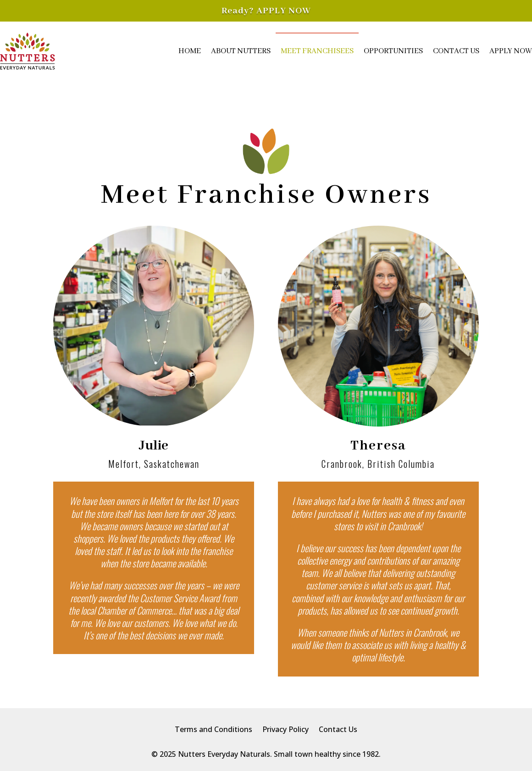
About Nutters (241, 51)
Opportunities (393, 51)
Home (190, 51)
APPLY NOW (284, 11)
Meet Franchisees (317, 51)
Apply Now (511, 51)
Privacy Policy (285, 730)
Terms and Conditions (213, 730)
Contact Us (456, 51)
